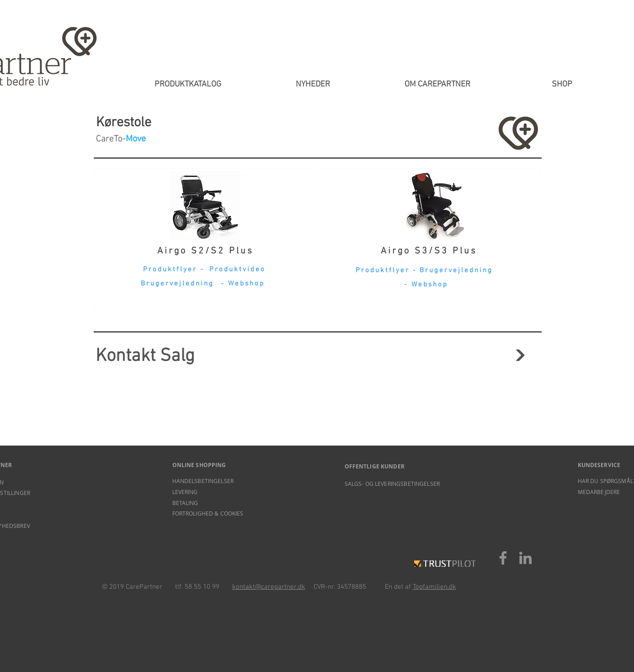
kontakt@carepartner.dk (269, 587)
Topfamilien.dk (434, 587)
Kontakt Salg (145, 356)
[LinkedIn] (525, 558)
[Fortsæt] (520, 355)
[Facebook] (503, 558)
